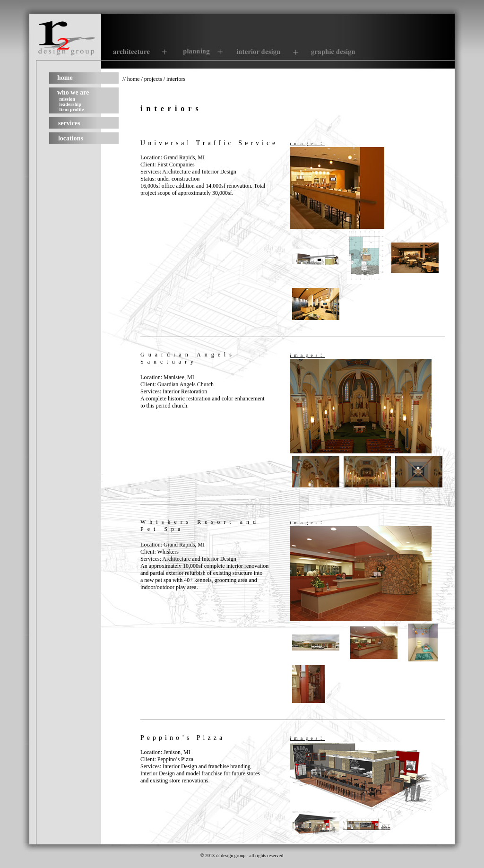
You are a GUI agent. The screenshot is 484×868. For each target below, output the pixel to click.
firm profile (71, 109)
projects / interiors (165, 79)
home (65, 78)
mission (67, 99)
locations (71, 138)
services (69, 123)
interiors (171, 108)
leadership (70, 104)
